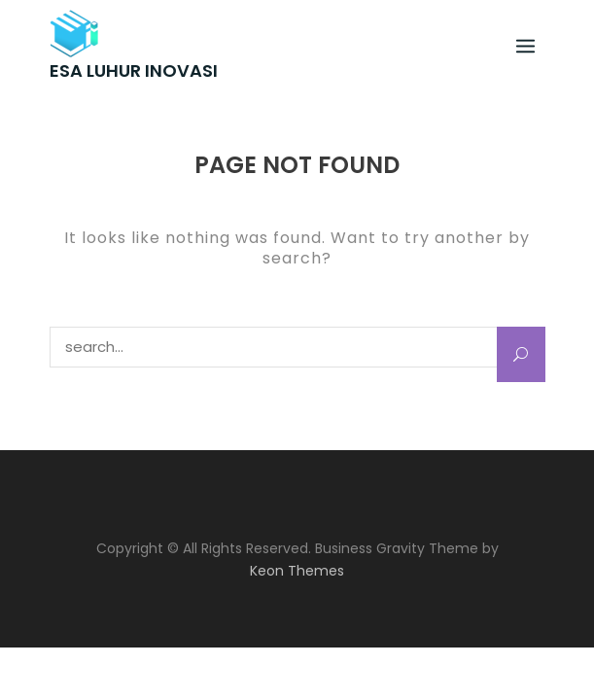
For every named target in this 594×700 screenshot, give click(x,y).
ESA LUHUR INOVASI (134, 71)
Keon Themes (297, 571)
